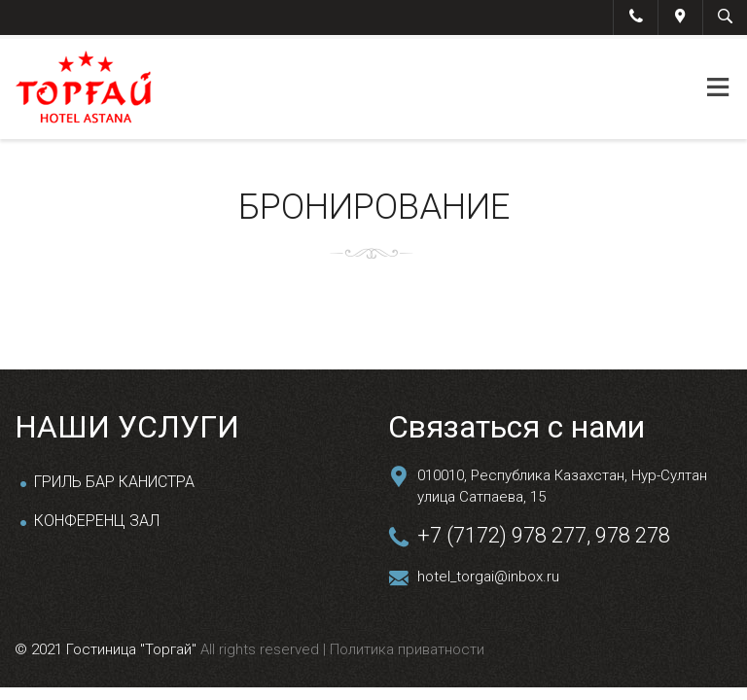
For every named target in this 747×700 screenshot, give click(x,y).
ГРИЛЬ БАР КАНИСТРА (114, 482)
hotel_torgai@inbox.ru (488, 577)
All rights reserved (262, 649)
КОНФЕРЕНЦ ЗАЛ (97, 521)
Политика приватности (405, 649)
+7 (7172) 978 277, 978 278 (544, 535)
